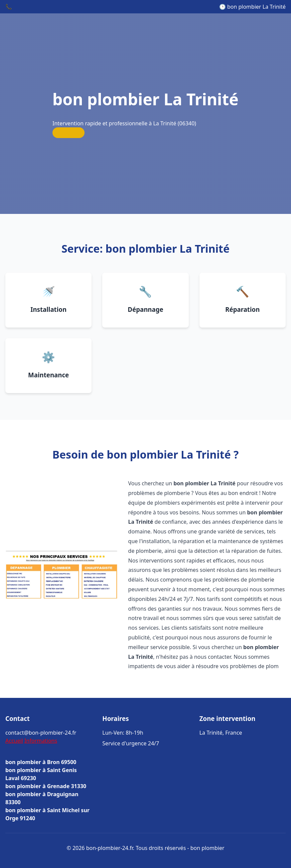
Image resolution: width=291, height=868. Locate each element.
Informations (41, 741)
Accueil (14, 741)
